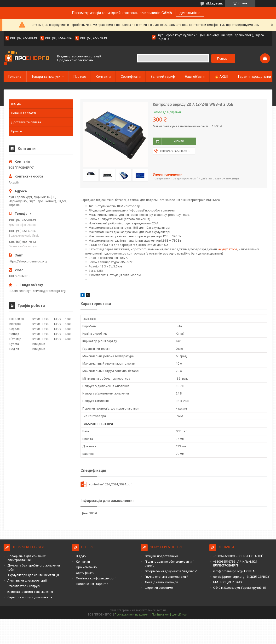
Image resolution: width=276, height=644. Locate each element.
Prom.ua (161, 610)
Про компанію (86, 567)
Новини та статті (23, 113)
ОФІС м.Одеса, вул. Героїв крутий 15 (239, 588)
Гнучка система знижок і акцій (167, 577)
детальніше (190, 13)
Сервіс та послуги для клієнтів (30, 597)
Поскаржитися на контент (132, 615)
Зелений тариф (163, 77)
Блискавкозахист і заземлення (30, 592)
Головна (15, 77)
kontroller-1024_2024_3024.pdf (110, 484)
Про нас (80, 77)
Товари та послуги (46, 77)
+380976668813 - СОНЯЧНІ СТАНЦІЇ (238, 556)
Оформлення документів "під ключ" (171, 571)
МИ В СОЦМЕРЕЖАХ (228, 582)
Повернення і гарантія (92, 584)
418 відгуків (214, 3)
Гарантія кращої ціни (255, 77)
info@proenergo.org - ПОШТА (234, 571)
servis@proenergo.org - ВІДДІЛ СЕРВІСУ (241, 577)
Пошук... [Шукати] (223, 58)
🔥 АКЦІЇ (221, 77)
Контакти (103, 77)
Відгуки (16, 104)
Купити (179, 141)
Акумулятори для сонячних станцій (33, 575)
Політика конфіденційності (96, 578)
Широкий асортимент (160, 588)
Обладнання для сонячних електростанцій (26, 558)
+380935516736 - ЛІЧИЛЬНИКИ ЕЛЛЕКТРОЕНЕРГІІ (235, 563)
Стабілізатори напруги (24, 586)
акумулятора (228, 249)
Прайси (16, 131)
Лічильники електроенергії (27, 580)
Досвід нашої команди (161, 582)
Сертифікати (131, 77)
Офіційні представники (161, 556)
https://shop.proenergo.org (28, 261)
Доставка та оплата (26, 122)
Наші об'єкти (195, 77)
